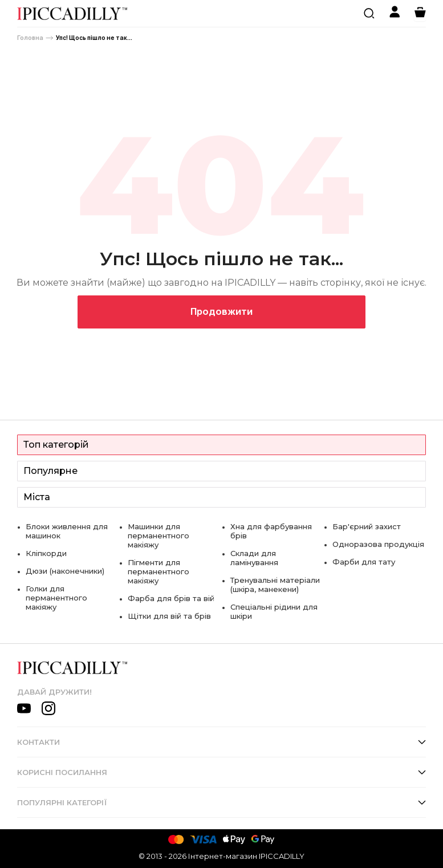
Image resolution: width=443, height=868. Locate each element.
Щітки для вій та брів (169, 616)
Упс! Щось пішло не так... (94, 38)
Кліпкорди (46, 553)
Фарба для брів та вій (171, 598)
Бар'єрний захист (367, 526)
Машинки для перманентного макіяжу (158, 536)
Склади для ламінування (254, 558)
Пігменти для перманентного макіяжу (158, 571)
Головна (30, 38)
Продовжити (222, 311)
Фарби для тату (364, 562)
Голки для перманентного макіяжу (56, 598)
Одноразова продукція (378, 544)
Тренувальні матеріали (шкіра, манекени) (275, 585)
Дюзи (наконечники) (65, 571)
